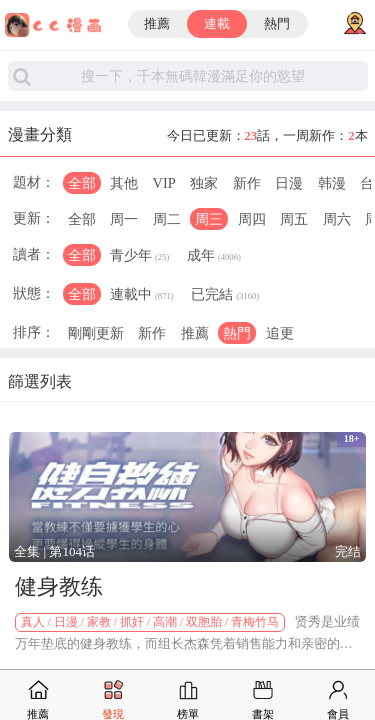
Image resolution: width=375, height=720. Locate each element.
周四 (252, 219)
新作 (247, 183)
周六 (337, 219)
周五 (294, 219)
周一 (124, 219)
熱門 (277, 24)
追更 (280, 333)
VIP (164, 183)
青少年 (139, 257)
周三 (209, 219)
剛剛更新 (96, 333)
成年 (214, 257)
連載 (217, 24)
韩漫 (332, 183)
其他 (124, 183)
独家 (204, 183)
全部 (82, 183)
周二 (167, 219)
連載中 (142, 296)
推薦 (157, 24)
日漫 (289, 183)
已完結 (225, 296)
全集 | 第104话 (54, 551)
